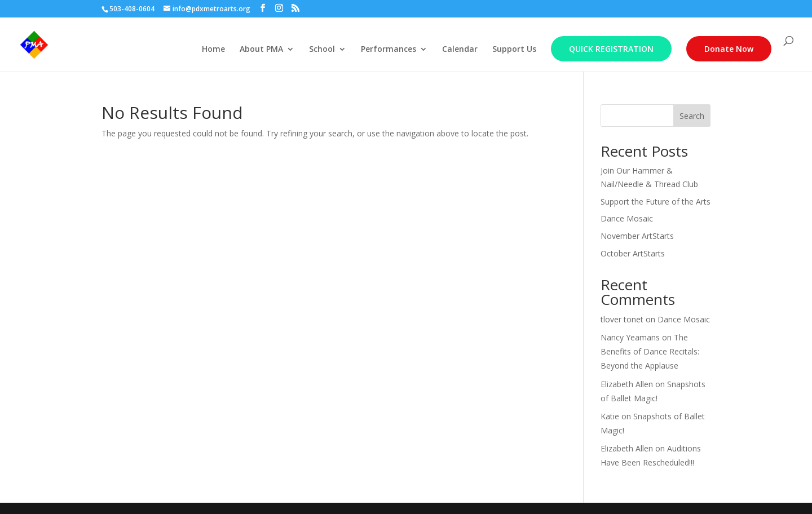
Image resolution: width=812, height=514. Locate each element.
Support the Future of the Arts (656, 201)
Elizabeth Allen (627, 384)
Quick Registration (611, 49)
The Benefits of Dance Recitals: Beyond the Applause (650, 351)
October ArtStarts (633, 253)
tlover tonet (622, 319)
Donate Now (729, 49)
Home (213, 50)
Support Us (514, 50)
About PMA (261, 50)
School (322, 50)
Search (692, 116)
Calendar (460, 50)
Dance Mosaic (627, 218)
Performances (389, 50)
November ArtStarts (637, 236)
